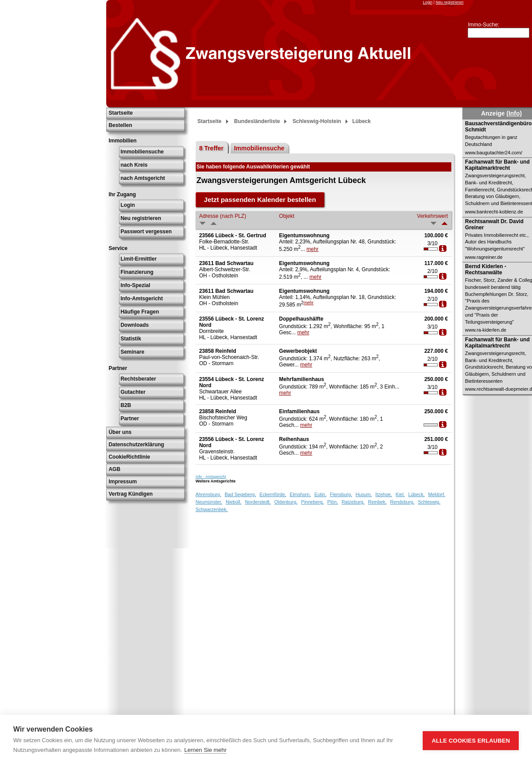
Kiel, (400, 494)
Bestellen (120, 125)
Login (428, 2)
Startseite (121, 113)
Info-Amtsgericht (141, 299)
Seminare (132, 352)
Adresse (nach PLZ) (223, 216)
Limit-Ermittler (138, 259)
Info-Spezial (135, 285)
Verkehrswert (432, 216)
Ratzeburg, (353, 502)
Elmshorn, (300, 494)
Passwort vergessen (146, 232)
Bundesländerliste (257, 121)
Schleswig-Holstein (317, 121)
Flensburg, (341, 494)
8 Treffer (211, 148)
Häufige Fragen (140, 312)
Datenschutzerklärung (136, 445)
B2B (126, 405)
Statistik (131, 339)
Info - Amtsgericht (211, 477)
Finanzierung (137, 272)
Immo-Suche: (483, 25)
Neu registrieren (449, 2)
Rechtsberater (138, 379)
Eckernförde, (273, 494)
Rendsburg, (402, 502)
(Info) (514, 113)
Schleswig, (429, 502)
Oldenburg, (286, 502)
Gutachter (133, 392)
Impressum (123, 482)
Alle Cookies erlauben (471, 741)
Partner (130, 418)
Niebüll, (234, 502)
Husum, (364, 494)
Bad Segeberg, (240, 494)
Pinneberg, (313, 502)
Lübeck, (416, 494)
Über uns (120, 432)
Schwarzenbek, (212, 509)
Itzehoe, (384, 494)
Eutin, (320, 494)
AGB (114, 469)
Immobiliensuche (142, 152)
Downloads (134, 325)
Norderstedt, (258, 502)
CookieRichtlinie (129, 457)
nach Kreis (134, 165)
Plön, (333, 502)
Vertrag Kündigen (130, 494)
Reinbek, (377, 502)
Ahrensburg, (208, 494)
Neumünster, (209, 502)
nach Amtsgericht (143, 178)
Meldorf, (437, 494)
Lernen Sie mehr (205, 750)
